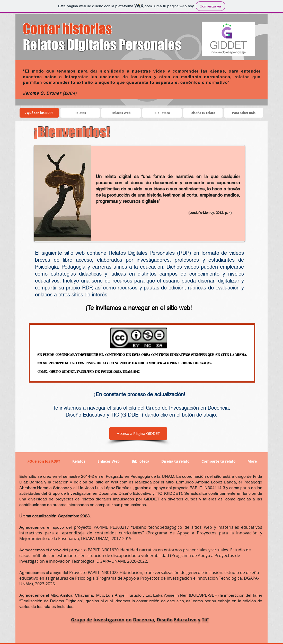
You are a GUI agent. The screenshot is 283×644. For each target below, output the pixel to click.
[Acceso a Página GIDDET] (138, 434)
